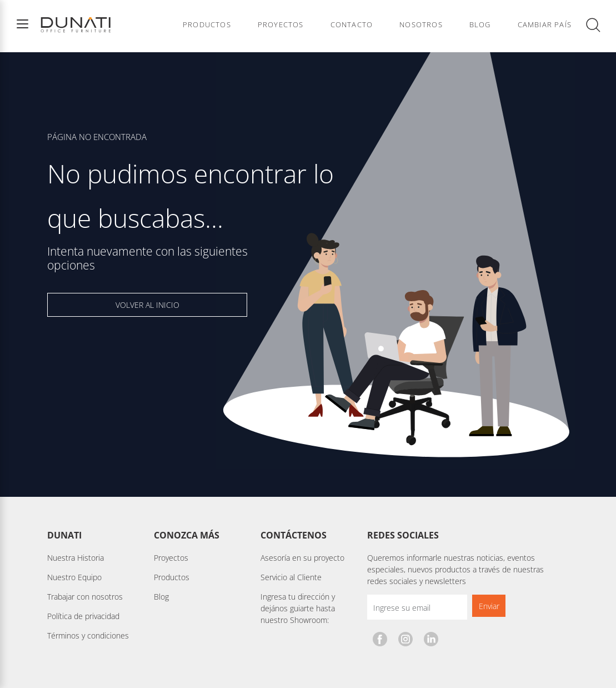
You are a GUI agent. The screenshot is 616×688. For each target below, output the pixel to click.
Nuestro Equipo (74, 577)
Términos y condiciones (88, 635)
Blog (480, 25)
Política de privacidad (83, 616)
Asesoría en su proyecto (302, 558)
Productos (207, 25)
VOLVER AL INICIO (147, 305)
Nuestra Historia (76, 558)
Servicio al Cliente (291, 577)
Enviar (489, 606)
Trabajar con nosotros (85, 597)
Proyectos (281, 25)
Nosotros (421, 25)
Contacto (352, 25)
